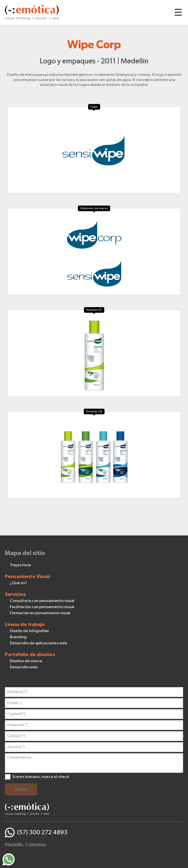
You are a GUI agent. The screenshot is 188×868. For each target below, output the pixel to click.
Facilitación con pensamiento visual (42, 607)
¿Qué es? (18, 583)
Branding (18, 637)
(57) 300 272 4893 (42, 832)
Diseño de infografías (29, 631)
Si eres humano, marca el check (41, 777)
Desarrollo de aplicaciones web (38, 643)
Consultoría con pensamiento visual (42, 601)
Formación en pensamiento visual (40, 613)
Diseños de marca (26, 661)
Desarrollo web (24, 667)
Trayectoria (20, 565)
